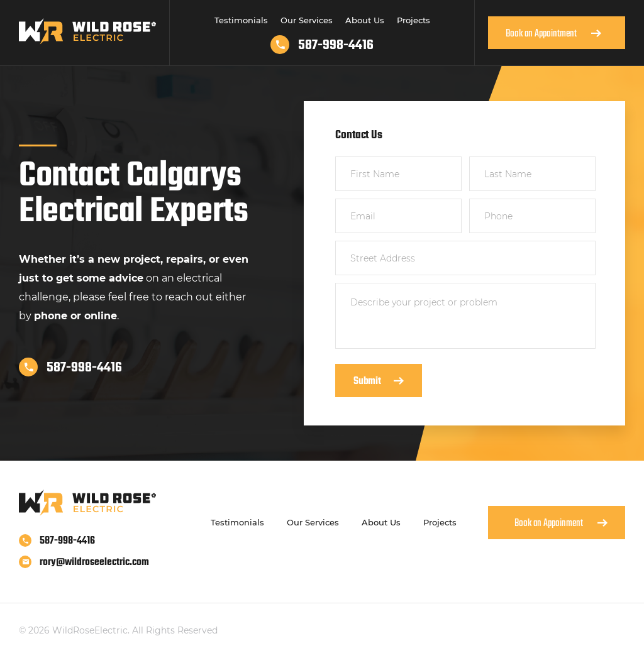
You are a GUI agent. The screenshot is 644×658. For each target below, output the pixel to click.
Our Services (307, 20)
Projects (414, 20)
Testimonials (241, 20)
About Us (365, 20)
